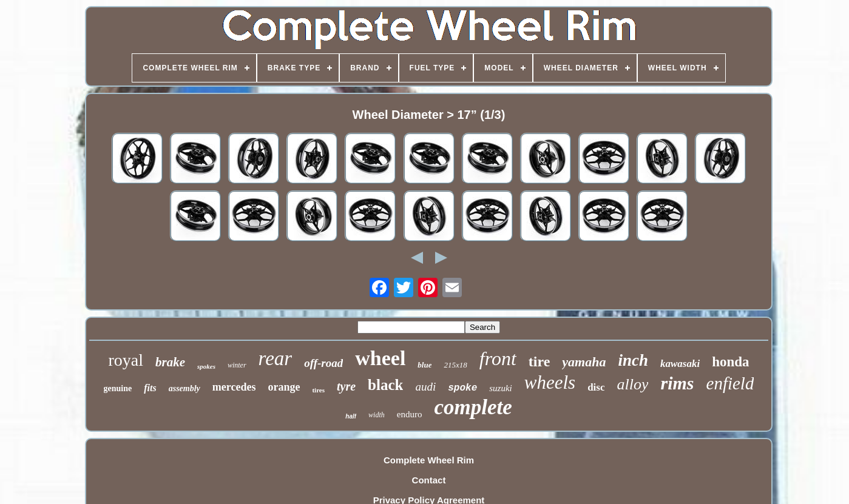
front (498, 358)
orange (284, 387)
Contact (429, 480)
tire (540, 361)
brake (170, 362)
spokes (206, 366)
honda (730, 362)
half (351, 416)
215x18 (455, 365)
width (377, 415)
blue (424, 365)
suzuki (501, 388)
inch (633, 360)
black (385, 385)
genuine (118, 388)
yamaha (584, 362)
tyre (346, 386)
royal (126, 360)
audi (425, 387)
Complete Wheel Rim (429, 460)
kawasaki (680, 364)
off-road (323, 363)
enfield (730, 383)
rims (677, 383)
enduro (410, 414)
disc (596, 387)
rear (276, 358)
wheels (550, 382)
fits (150, 388)
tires (318, 390)
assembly (184, 388)
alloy (632, 384)
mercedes (234, 387)
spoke (462, 388)
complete (473, 407)
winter (237, 365)
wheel (380, 358)
